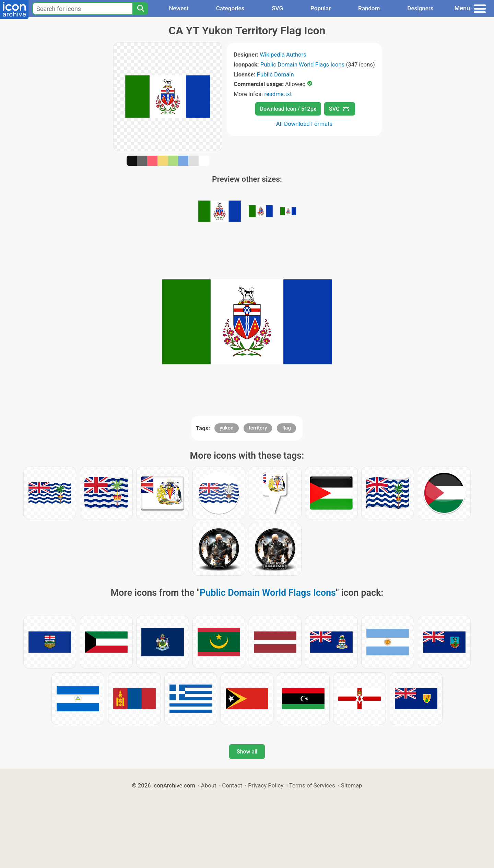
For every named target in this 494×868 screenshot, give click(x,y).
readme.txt (278, 94)
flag (286, 428)
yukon (226, 428)
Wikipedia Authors (283, 55)
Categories (230, 8)
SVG (277, 8)
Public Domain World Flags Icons (302, 64)
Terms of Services (312, 785)
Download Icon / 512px (288, 109)
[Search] (140, 9)
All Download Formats (304, 124)
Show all (247, 752)
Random (369, 8)
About (209, 785)
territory (258, 428)
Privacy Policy (266, 785)
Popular (321, 8)
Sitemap (352, 785)
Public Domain (275, 74)
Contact (232, 785)
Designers (420, 8)
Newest (179, 8)
